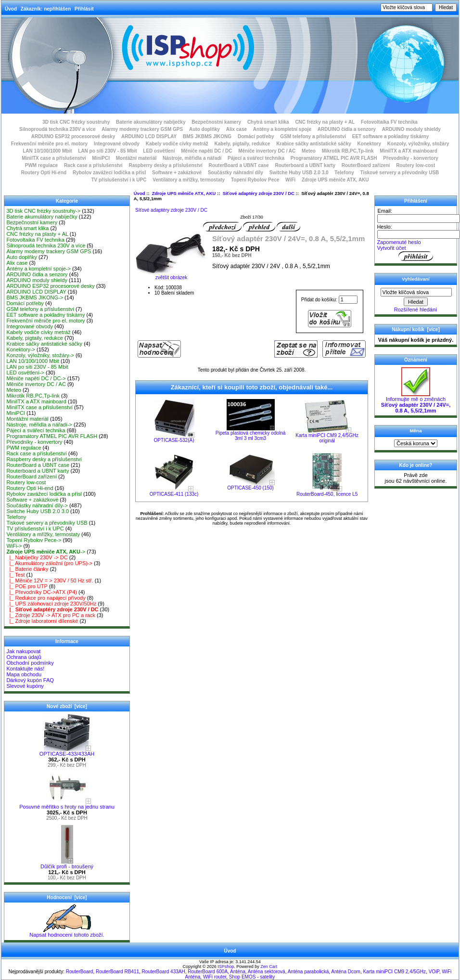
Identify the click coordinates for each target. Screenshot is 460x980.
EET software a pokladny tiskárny (391, 136)
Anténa (238, 972)
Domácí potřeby (256, 136)
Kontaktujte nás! (25, 669)
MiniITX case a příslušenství (54, 158)
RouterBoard (80, 972)
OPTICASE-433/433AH (67, 751)
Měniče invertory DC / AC (267, 151)
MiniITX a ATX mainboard (408, 151)
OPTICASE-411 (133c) (174, 494)
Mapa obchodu (24, 674)
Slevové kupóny (25, 686)
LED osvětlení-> (25, 373)
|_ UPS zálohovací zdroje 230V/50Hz (51, 604)
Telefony (344, 173)
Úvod (11, 9)
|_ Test (15, 575)
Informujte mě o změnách (416, 402)
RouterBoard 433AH (164, 972)
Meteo (309, 151)
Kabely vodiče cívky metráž (177, 144)
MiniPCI (101, 158)
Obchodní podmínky (30, 663)
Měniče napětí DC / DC (206, 151)
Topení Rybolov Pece (255, 180)
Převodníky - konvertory (410, 158)
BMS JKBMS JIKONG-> (35, 297)
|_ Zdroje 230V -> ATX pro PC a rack (51, 615)
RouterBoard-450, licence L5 (327, 494)
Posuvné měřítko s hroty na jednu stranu (67, 804)
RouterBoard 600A (208, 972)
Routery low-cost (415, 165)
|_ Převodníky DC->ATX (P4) (42, 592)
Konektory (369, 144)
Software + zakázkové (177, 173)
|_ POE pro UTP (27, 586)
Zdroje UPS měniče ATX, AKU (184, 193)
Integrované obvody (117, 144)
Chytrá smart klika (268, 122)
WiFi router (215, 977)
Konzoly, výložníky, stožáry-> (40, 355)
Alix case (236, 129)
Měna (415, 431)
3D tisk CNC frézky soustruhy (76, 122)
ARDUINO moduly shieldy (411, 129)
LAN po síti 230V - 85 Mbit (107, 151)
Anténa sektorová (267, 972)
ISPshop (226, 967)
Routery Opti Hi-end (44, 173)
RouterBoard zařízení (366, 165)
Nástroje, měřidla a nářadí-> (39, 425)
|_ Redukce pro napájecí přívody (46, 598)
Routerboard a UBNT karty (305, 165)
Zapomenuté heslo (399, 242)
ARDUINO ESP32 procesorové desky (73, 136)
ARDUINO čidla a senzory (347, 129)
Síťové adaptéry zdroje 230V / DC (259, 193)
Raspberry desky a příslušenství (165, 165)
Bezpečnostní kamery (216, 122)
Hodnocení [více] (67, 897)
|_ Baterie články (27, 569)
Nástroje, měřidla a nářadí (192, 158)
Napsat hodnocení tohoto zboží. (67, 932)
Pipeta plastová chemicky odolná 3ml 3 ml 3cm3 (251, 436)
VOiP (434, 972)
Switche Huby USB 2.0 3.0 (299, 173)
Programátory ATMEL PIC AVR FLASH (334, 158)
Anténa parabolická (308, 972)
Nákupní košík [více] (415, 329)
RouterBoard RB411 (117, 972)
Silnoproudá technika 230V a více (57, 129)
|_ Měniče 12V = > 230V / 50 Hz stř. (50, 580)
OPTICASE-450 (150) (250, 488)
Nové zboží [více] (67, 706)
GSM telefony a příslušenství (313, 136)
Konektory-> (21, 349)
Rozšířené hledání (415, 309)
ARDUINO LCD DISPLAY (149, 136)
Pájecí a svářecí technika (256, 158)
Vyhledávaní (415, 279)
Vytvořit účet (391, 248)
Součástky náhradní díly (236, 173)
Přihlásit (84, 9)
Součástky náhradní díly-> (37, 505)
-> (46, 552)
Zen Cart (269, 967)
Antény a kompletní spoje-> (38, 269)
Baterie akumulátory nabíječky (151, 122)
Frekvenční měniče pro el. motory (50, 144)
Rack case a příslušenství (93, 165)
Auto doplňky (204, 129)
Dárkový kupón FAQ (30, 680)
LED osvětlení (159, 151)
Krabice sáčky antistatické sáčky (314, 144)
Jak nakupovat (23, 651)
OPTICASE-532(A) (174, 440)
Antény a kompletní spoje (282, 129)
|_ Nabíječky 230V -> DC (37, 557)
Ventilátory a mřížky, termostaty (189, 180)
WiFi (290, 180)
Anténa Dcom (346, 972)
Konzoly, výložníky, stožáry (418, 144)
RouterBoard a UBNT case (239, 165)
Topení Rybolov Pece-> (34, 540)
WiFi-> (14, 546)
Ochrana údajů (24, 657)
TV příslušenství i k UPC (119, 180)
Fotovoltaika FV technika (389, 122)
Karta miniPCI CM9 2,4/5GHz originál (327, 438)
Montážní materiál (136, 158)
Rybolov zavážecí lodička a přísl (109, 173)
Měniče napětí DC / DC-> (36, 378)
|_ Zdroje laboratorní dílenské (42, 621)
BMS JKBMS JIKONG (207, 136)
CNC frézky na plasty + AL (325, 122)
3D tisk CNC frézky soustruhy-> (43, 211)
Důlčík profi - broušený (67, 864)
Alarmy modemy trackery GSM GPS (142, 129)
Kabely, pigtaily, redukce (243, 144)
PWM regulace (41, 165)
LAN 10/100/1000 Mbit (47, 151)
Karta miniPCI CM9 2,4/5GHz (394, 972)
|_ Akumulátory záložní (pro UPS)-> (49, 563)
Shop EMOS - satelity (252, 977)
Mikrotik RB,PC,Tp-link (348, 151)
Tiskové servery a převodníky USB (400, 173)
